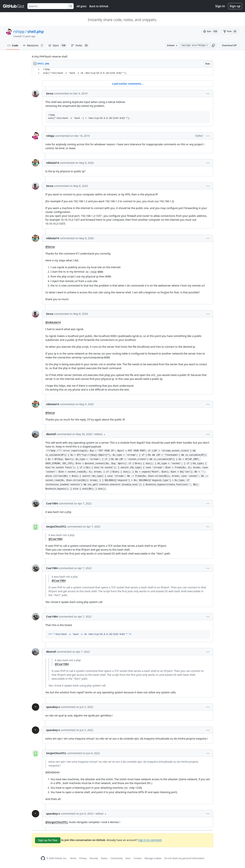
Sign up (235, 6)
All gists (82, 6)
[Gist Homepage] (14, 6)
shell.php (35, 32)
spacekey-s (53, 707)
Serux (50, 93)
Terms (73, 858)
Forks (80, 45)
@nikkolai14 (53, 322)
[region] (123, 71)
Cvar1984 (52, 503)
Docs (128, 858)
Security (94, 858)
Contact (138, 858)
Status (104, 858)
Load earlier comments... (128, 84)
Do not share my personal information (184, 858)
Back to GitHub (99, 6)
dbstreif (51, 434)
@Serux (50, 247)
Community (117, 858)
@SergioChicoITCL (57, 822)
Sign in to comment (150, 840)
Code (13, 45)
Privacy (83, 858)
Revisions (33, 45)
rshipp (19, 32)
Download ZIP (229, 45)
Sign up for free (48, 840)
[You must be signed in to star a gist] (211, 31)
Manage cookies (153, 858)
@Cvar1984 (55, 539)
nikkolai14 (53, 163)
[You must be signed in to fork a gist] (230, 31)
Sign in (220, 6)
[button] (213, 45)
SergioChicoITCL (56, 527)
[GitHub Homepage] (43, 858)
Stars (58, 45)
